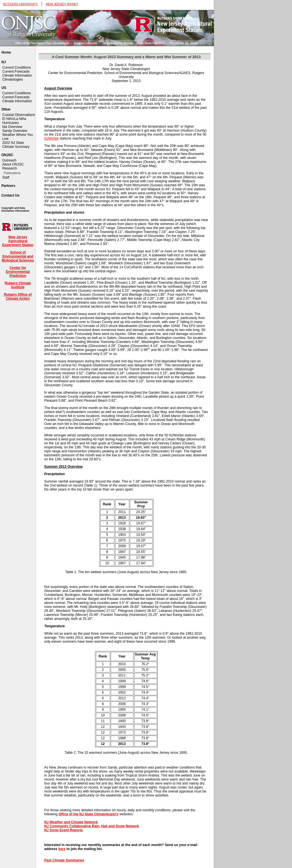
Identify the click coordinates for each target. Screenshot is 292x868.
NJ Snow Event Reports (63, 830)
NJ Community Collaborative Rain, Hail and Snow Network (92, 826)
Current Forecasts (16, 72)
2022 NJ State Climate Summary (16, 145)
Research (10, 168)
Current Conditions (17, 68)
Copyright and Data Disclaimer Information (15, 209)
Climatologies (13, 79)
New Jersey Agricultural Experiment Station (18, 241)
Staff (6, 177)
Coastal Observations (19, 115)
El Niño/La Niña (14, 119)
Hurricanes (11, 123)
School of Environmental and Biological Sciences (18, 256)
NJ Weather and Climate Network (71, 822)
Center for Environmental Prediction (18, 272)
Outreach (9, 160)
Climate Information (17, 75)
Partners (8, 186)
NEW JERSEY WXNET (62, 4)
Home (6, 52)
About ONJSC (13, 164)
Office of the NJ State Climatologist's (88, 814)
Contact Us (10, 195)
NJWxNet (51, 138)
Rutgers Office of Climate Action (18, 297)
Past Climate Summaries (64, 860)
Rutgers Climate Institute (18, 285)
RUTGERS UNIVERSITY (20, 4)
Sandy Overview (15, 131)
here (62, 849)
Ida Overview (12, 127)
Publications (12, 173)
